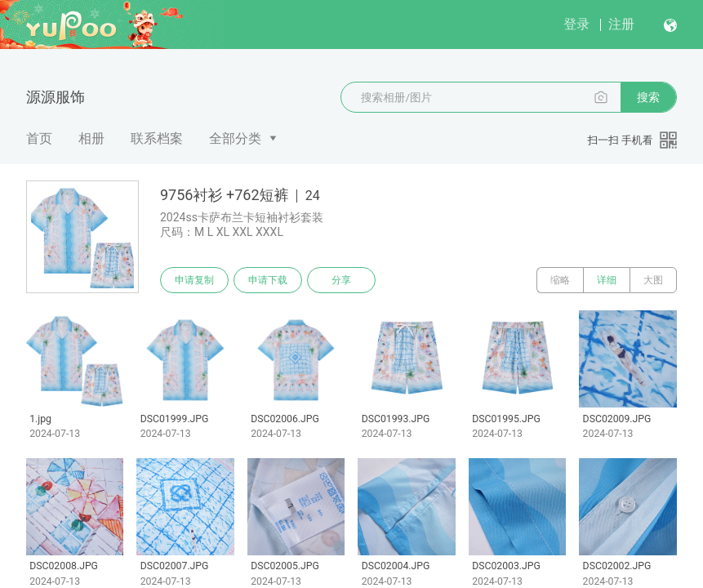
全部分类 (235, 138)
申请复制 (194, 280)
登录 (576, 24)
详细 (607, 280)
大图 (653, 280)
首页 (39, 138)
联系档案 (157, 138)
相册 (91, 138)
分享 (341, 280)
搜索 (648, 97)
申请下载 (268, 280)
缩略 (560, 280)
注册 (621, 24)
